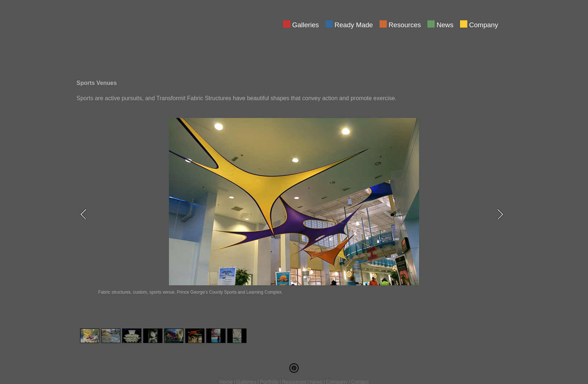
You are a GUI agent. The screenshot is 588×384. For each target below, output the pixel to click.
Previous (86, 183)
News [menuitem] (445, 24)
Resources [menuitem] (405, 24)
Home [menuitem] (226, 350)
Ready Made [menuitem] (354, 24)
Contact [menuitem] (360, 350)
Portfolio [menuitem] (269, 350)
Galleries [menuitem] (306, 24)
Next (502, 183)
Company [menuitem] (484, 24)
